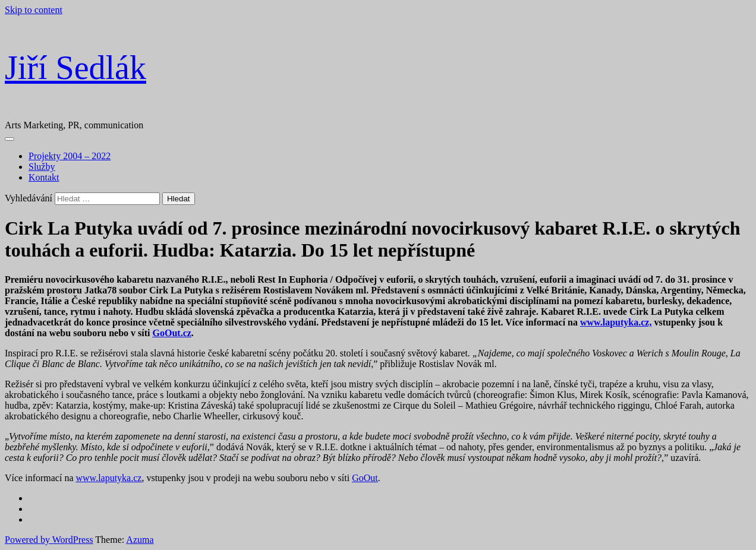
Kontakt (44, 177)
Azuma (140, 540)
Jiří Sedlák (75, 68)
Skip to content (34, 10)
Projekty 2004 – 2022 (70, 156)
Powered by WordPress (49, 540)
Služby (42, 167)
